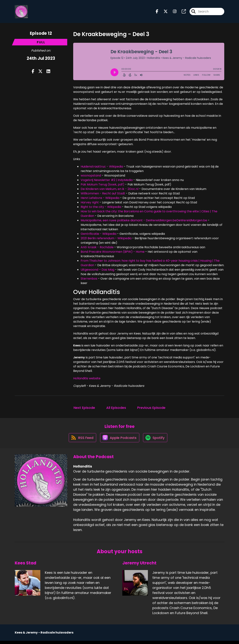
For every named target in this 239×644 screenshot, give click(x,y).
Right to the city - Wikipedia (101, 208)
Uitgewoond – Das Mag (97, 271)
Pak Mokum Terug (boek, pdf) (103, 186)
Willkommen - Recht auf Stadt (103, 195)
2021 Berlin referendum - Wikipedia (106, 240)
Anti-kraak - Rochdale (97, 249)
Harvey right (90, 204)
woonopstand (91, 177)
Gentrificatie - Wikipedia (98, 235)
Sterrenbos (89, 280)
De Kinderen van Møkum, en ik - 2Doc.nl (110, 190)
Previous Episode (151, 409)
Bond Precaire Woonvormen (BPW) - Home (113, 253)
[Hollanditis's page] (181, 12)
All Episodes (116, 409)
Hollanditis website (87, 380)
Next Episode (84, 409)
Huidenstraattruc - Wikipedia (102, 168)
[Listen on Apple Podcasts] (119, 440)
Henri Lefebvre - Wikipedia (100, 199)
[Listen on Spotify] (156, 441)
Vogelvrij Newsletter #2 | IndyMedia (107, 181)
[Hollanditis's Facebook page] (157, 12)
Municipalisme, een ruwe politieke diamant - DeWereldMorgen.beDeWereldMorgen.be (144, 222)
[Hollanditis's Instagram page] (172, 12)
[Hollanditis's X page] (163, 12)
